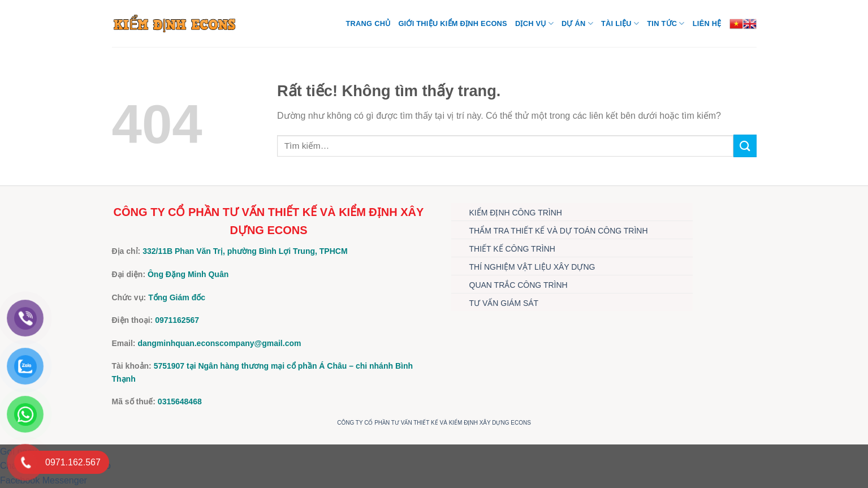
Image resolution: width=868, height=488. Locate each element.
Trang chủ (368, 23)
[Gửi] (745, 146)
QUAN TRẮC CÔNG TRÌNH (519, 285)
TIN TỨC (666, 23)
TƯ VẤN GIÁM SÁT (504, 303)
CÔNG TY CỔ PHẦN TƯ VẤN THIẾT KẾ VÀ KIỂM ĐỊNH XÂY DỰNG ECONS (434, 423)
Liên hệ (707, 23)
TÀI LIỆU (620, 23)
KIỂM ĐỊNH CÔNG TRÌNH (516, 213)
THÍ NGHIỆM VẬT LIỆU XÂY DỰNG (532, 267)
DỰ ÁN (577, 23)
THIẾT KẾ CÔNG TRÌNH (512, 249)
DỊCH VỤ (534, 23)
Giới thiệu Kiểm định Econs (453, 23)
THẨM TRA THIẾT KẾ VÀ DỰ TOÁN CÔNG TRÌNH (559, 231)
